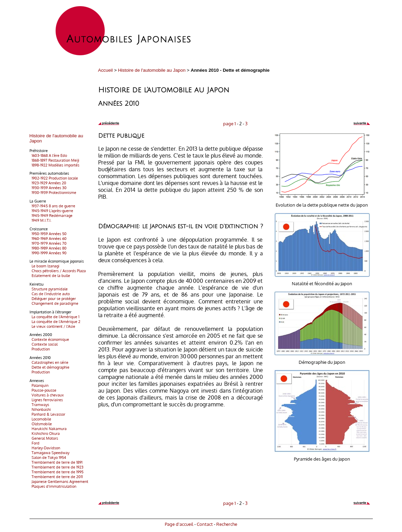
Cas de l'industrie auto (50, 294)
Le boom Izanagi (44, 266)
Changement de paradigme (54, 303)
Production (40, 349)
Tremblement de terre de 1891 (56, 462)
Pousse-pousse (43, 390)
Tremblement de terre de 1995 (56, 472)
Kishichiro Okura (45, 433)
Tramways (39, 405)
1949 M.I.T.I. (41, 220)
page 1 (229, 123)
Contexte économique (49, 339)
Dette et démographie (49, 367)
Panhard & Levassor (47, 414)
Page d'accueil (179, 524)
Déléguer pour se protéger (53, 299)
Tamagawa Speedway (49, 453)
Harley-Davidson (45, 448)
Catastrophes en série (49, 362)
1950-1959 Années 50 (48, 234)
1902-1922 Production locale (54, 178)
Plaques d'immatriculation (53, 486)
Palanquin (39, 385)
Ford (35, 443)
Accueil (106, 70)
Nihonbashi (40, 409)
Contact (205, 524)
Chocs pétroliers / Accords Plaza (58, 271)
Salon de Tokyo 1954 (48, 458)
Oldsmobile (41, 424)
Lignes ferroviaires (46, 400)
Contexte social (44, 344)
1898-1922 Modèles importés (54, 165)
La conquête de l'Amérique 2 (55, 322)
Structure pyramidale (49, 289)
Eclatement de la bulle (50, 276)
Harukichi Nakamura (48, 429)
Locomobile (40, 419)
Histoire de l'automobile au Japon (152, 70)
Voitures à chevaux (47, 395)
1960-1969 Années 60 (48, 239)
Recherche (227, 524)
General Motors (44, 438)
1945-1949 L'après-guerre (51, 211)
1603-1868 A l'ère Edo (48, 155)
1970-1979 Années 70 (48, 243)
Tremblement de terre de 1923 (56, 467)
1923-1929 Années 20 (48, 183)
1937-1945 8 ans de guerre (52, 206)
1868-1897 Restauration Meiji (54, 160)
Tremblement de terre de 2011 (56, 477)
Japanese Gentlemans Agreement (59, 482)
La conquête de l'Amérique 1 (54, 317)
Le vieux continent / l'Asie (52, 326)
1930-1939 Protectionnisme (53, 193)
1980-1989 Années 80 (48, 248)
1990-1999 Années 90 (48, 253)
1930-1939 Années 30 (48, 188)
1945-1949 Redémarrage (51, 216)
